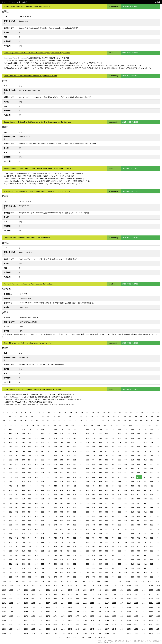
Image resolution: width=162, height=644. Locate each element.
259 (126, 451)
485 (132, 490)
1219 (63, 625)
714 (158, 529)
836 (139, 551)
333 (120, 464)
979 (94, 577)
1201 (92, 620)
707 (113, 529)
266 (10, 455)
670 (36, 525)
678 (87, 525)
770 (36, 542)
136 (139, 429)
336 (139, 464)
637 (145, 516)
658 (120, 521)
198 (55, 442)
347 (49, 469)
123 (55, 429)
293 (23, 460)
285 (132, 455)
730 (100, 534)
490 (4, 495)
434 (126, 481)
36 (32, 416)
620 (36, 516)
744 (30, 538)
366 (10, 473)
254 (94, 451)
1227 (121, 625)
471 (42, 490)
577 (81, 508)
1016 (26, 586)
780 (100, 542)
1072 (114, 594)
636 (139, 516)
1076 (143, 594)
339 (158, 464)
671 (42, 525)
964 (158, 573)
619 (30, 516)
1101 (4, 603)
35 (26, 416)
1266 (85, 633)
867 (17, 560)
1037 (19, 590)
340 (4, 469)
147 (49, 434)
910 (132, 564)
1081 (19, 599)
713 (152, 529)
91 (16, 425)
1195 (48, 620)
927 (81, 568)
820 (36, 551)
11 (54, 412)
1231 (151, 625)
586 (139, 508)
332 (113, 464)
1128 (41, 607)
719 (30, 534)
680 (100, 525)
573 (55, 508)
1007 (120, 581)
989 (158, 577)
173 (55, 438)
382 (113, 473)
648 (55, 521)
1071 (107, 594)
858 (120, 555)
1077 (151, 594)
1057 (4, 594)
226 (75, 447)
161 (139, 434)
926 (75, 568)
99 (60, 425)
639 (158, 516)
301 (75, 460)
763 (152, 538)
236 (139, 447)
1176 (70, 616)
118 (23, 429)
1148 (26, 612)
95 (38, 425)
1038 (26, 590)
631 (107, 516)
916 (10, 568)
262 (145, 451)
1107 (48, 603)
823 (55, 551)
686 (139, 525)
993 (24, 581)
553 (87, 503)
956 (107, 573)
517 (17, 499)
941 (10, 573)
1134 (85, 607)
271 (42, 455)
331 (107, 464)
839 (158, 551)
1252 (143, 629)
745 (36, 538)
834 (126, 551)
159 (126, 434)
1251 (136, 629)
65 (32, 421)
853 (87, 555)
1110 (70, 603)
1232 (158, 625)
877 (81, 560)
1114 (99, 603)
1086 (55, 599)
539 (158, 499)
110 (130, 425)
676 (75, 525)
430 (100, 481)
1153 (63, 612)
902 (81, 564)
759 (126, 538)
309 (126, 460)
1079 (4, 599)
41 (59, 416)
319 (30, 464)
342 (17, 469)
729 (94, 534)
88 (158, 421)
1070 (99, 594)
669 (30, 525)
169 (30, 438)
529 (94, 499)
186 (139, 438)
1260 (41, 633)
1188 (158, 616)
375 (68, 473)
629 (94, 516)
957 (113, 573)
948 (55, 573)
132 (113, 429)
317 (17, 464)
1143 (151, 607)
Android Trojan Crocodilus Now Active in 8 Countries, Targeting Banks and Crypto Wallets (37, 53)
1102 (11, 603)
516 (10, 499)
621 (42, 516)
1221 (77, 625)
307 (113, 460)
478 (87, 490)
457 (113, 486)
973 (55, 577)
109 (124, 425)
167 (17, 438)
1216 (41, 625)
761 (139, 538)
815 (4, 551)
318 (23, 464)
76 (92, 421)
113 (150, 425)
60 (4, 421)
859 (126, 555)
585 (132, 508)
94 (33, 425)
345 (36, 469)
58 (152, 416)
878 (87, 560)
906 (107, 564)
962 (145, 573)
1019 (48, 586)
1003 (91, 581)
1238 (41, 629)
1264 (70, 633)
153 (87, 434)
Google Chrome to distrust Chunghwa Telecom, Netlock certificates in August (32, 389)
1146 (11, 612)
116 (10, 429)
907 (113, 564)
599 (62, 512)
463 (152, 486)
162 (145, 434)
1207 (136, 620)
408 (120, 477)
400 (68, 477)
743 (23, 538)
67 (43, 421)
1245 (92, 629)
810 (132, 547)
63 (21, 421)
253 (87, 451)
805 (100, 547)
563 (152, 503)
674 (62, 525)
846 (42, 555)
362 (145, 469)
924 (62, 568)
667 (17, 525)
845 (36, 555)
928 (87, 568)
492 (17, 495)
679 (94, 525)
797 (49, 547)
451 (75, 486)
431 (107, 481)
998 (56, 581)
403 (87, 477)
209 (126, 442)
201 (75, 442)
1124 (11, 607)
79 (108, 421)
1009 (135, 581)
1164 (143, 612)
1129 (48, 607)
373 (55, 473)
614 (158, 512)
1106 (41, 603)
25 (131, 412)
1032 (143, 586)
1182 (114, 616)
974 (62, 577)
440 (4, 486)
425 (68, 481)
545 (36, 503)
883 (120, 560)
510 (132, 495)
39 (48, 416)
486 (139, 490)
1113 (92, 603)
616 (10, 516)
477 (81, 490)
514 (158, 495)
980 (100, 577)
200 (68, 442)
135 (132, 429)
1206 (129, 620)
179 (94, 438)
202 (81, 442)
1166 (158, 612)
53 (125, 416)
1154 (70, 612)
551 (75, 503)
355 (100, 469)
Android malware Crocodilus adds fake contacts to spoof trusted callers (30, 76)
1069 (92, 594)
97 (49, 425)
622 (49, 516)
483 (120, 490)
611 (139, 512)
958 (120, 573)
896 (42, 564)
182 (113, 438)
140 (4, 434)
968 (23, 577)
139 (158, 429)
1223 (92, 625)
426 (75, 481)
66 (37, 421)
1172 (41, 616)
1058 (11, 594)
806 (107, 547)
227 (81, 447)
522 (49, 499)
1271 (121, 633)
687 (145, 525)
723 (55, 534)
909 (126, 564)
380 (100, 473)
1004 (98, 581)
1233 (4, 629)
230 (100, 447)
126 (75, 429)
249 (62, 451)
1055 (151, 590)
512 (145, 495)
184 (126, 438)
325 (68, 464)
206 (107, 442)
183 (120, 438)
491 (10, 495)
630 (100, 516)
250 (68, 451)
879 (94, 560)
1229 (136, 625)
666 (10, 525)
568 (23, 508)
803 (87, 547)
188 (152, 438)
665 (4, 525)
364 (158, 469)
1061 (33, 594)
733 (120, 534)
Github (158, 2)
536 (139, 499)
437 (145, 481)
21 (109, 412)
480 (100, 490)
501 (75, 495)
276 (75, 455)
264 (158, 451)
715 (4, 534)
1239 (48, 629)
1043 (63, 590)
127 (81, 429)
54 (130, 416)
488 (152, 490)
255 (100, 451)
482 (113, 490)
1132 (70, 607)
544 (30, 503)
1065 (63, 594)
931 (107, 568)
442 (17, 486)
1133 (77, 607)
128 (87, 429)
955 (100, 573)
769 (30, 542)
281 (107, 455)
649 (62, 521)
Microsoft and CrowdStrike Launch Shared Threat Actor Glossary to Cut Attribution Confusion (38, 168)
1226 (114, 625)
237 (145, 447)
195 (36, 442)
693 (23, 529)
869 (30, 560)
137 (145, 429)
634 (126, 516)
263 (152, 451)
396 (42, 477)
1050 (114, 590)
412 (145, 477)
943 (23, 573)
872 (49, 560)
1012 (157, 581)
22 (115, 412)
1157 (92, 612)
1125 (19, 607)
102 (79, 425)
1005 (106, 581)
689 (158, 525)
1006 (113, 581)
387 (145, 473)
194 (30, 442)
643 (23, 521)
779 (94, 542)
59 (158, 416)
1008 (128, 581)
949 (62, 573)
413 (152, 477)
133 (120, 429)
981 (107, 577)
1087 (63, 599)
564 (158, 503)
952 (81, 573)
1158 (99, 612)
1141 (136, 607)
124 (62, 429)
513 (152, 495)
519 (30, 499)
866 (10, 560)
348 (55, 469)
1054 (143, 590)
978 (87, 577)
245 (36, 451)
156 (107, 434)
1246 (99, 629)
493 (23, 495)
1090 (85, 599)
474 (62, 490)
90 (11, 425)
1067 (77, 594)
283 (120, 455)
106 (105, 425)
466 (10, 490)
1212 (11, 625)
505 (100, 495)
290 (4, 460)
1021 (63, 586)
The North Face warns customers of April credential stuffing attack (28, 284)
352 (81, 469)
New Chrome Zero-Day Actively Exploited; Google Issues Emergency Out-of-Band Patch (37, 191)
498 (55, 495)
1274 (143, 633)
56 (141, 416)
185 (132, 438)
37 (37, 416)
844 (30, 555)
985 (132, 577)
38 (43, 416)
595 (36, 512)
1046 (85, 590)
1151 (48, 612)
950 (68, 573)
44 (76, 416)
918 (23, 568)
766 (10, 542)
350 (68, 469)
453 (87, 486)
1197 (63, 620)
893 (23, 564)
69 (54, 421)
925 (68, 568)
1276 (158, 633)
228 (87, 447)
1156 (85, 612)
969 (30, 577)
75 (86, 421)
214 (158, 442)
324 (62, 464)
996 (43, 581)
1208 (143, 620)
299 (62, 460)
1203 (107, 620)
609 (126, 512)
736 (139, 534)
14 (71, 412)
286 (139, 455)
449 (62, 486)
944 (30, 573)
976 (75, 577)
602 (81, 512)
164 (158, 434)
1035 (4, 590)
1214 (26, 625)
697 (49, 529)
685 (132, 525)
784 (126, 542)
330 (100, 464)
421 (42, 481)
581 (107, 508)
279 (94, 455)
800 (68, 547)
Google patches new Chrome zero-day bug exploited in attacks (27, 6)
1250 (129, 629)
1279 (75, 638)
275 (68, 455)
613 (152, 512)
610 (132, 512)
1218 (55, 625)
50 (108, 416)
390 (4, 477)
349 (62, 469)
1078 (158, 594)
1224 (99, 625)
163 (152, 434)
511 (139, 495)
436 (139, 481)
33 (15, 416)
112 (143, 425)
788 (152, 542)
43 (70, 416)
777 (81, 542)
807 (113, 547)
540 (4, 503)
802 (81, 547)
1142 (143, 607)
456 (107, 486)
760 (132, 538)
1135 (92, 607)
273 (55, 455)
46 (86, 416)
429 (94, 481)
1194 (41, 620)
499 (62, 495)
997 (49, 581)
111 (137, 425)
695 (36, 529)
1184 (129, 616)
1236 (26, 629)
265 (4, 455)
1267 (92, 633)
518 (23, 499)
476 (75, 490)
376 (75, 473)
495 (36, 495)
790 (4, 547)
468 (23, 490)
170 (36, 438)
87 (152, 421)
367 (17, 473)
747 (49, 538)
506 (107, 495)
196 (42, 442)
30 (158, 412)
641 (10, 521)
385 (132, 473)
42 (65, 416)
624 (62, 516)
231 (107, 447)
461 (139, 486)
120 (36, 429)
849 (62, 555)
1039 (33, 590)
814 (158, 547)
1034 (158, 586)
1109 (63, 603)
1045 (77, 590)
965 (4, 577)
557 (113, 503)
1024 (85, 586)
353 (87, 469)
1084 (41, 599)
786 (139, 542)
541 (10, 503)
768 (23, 542)
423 (55, 481)
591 (10, 512)
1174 (55, 616)
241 (10, 451)
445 (36, 486)
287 (145, 455)
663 (152, 521)
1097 (136, 599)
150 (68, 434)
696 (42, 529)
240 (4, 451)
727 (81, 534)
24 (126, 412)
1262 (55, 633)
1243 (77, 629)
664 (158, 521)
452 (81, 486)
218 (23, 447)
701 (75, 529)
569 (30, 508)
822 (49, 551)
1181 (107, 616)
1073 (121, 594)
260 (132, 451)
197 (49, 442)
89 (5, 425)
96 (44, 425)
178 (87, 438)
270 (36, 455)
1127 (33, 607)
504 (94, 495)
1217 (48, 625)
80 (114, 421)
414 (158, 477)
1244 (85, 629)
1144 (158, 607)
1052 (129, 590)
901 (75, 564)
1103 (19, 603)
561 (139, 503)
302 (81, 460)
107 (111, 425)
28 (148, 412)
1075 (136, 594)
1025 (92, 586)
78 (103, 421)
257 (113, 451)
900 (68, 564)
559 (126, 503)
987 (145, 577)
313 (152, 460)
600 (68, 512)
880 (100, 560)
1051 (121, 590)
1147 (19, 612)
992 (17, 581)
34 (21, 416)
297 (49, 460)
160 (132, 434)
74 (81, 421)
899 (62, 564)
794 (30, 547)
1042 (55, 590)
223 (55, 447)
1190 (11, 620)
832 (113, 551)
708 (120, 529)
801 (75, 547)
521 (42, 499)
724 (62, 534)
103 (85, 425)
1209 (151, 620)
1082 (26, 599)
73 (76, 421)
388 (152, 473)
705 (100, 529)
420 (36, 481)
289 (158, 455)
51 (114, 416)
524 (62, 499)
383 (120, 473)
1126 (26, 607)
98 (55, 425)
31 (4, 416)
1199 (77, 620)
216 (10, 447)
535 (132, 499)
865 (4, 560)
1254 (158, 629)
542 (17, 503)
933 (120, 568)
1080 (11, 599)
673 (55, 525)
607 (113, 512)
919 (30, 568)
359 (126, 469)
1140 (129, 607)
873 (55, 560)
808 (120, 547)
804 (94, 547)
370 (36, 473)
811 (139, 547)
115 (4, 429)
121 (42, 429)
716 (10, 534)
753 (87, 538)
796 (42, 547)
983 (120, 577)
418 (23, 481)
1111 (77, 603)
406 (107, 477)
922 (49, 568)
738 (152, 534)
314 (158, 460)
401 (75, 477)
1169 (19, 616)
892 (17, 564)
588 (152, 508)
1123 (4, 607)
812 (145, 547)
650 (68, 521)
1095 (121, 599)
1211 (4, 625)
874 (62, 560)
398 (55, 477)
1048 (99, 590)
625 (68, 516)
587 (145, 508)
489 (158, 490)
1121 (151, 603)
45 (81, 416)
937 (145, 568)
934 (126, 568)
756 (107, 538)
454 (94, 486)
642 (17, 521)
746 (42, 538)
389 (158, 473)
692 (17, 529)
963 (152, 573)
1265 (77, 633)
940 (4, 573)
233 (120, 447)
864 (158, 555)
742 (17, 538)
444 (30, 486)
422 (49, 481)
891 (10, 564)
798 (55, 547)
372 (49, 473)
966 (10, 577)
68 (48, 421)
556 (107, 503)
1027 (107, 586)
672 (49, 525)
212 (145, 442)
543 (23, 503)
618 (23, 516)
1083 (33, 599)
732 (113, 534)
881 (107, 560)
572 (49, 508)
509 (126, 495)
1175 (63, 616)
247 (49, 451)
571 (42, 508)
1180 (99, 616)
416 (10, 481)
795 (36, 547)
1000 (69, 581)
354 (94, 469)
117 (17, 429)
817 (17, 551)
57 (147, 416)
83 (130, 421)
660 (132, 521)
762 (145, 538)
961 (139, 573)
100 (66, 425)
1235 (19, 629)
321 (42, 464)
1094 (114, 599)
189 (158, 438)
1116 (114, 603)
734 (126, 534)
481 (107, 490)
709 (126, 529)
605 (100, 512)
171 (42, 438)
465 (4, 490)
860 (132, 555)
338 (152, 464)
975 (68, 577)
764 (158, 538)
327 (81, 464)
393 (23, 477)
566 (10, 508)
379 (94, 473)
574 (62, 508)
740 (4, 538)
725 (68, 534)
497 (49, 495)
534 (126, 499)
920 (36, 568)
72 (70, 421)
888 (152, 560)
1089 (77, 599)
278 (87, 455)
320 (36, 464)
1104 (26, 603)
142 (17, 434)
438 (152, 481)
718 (23, 534)
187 (145, 438)
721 (42, 534)
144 (30, 434)
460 (132, 486)
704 (94, 529)
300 (68, 460)
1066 (70, 594)
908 (120, 564)
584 (126, 508)
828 (87, 551)
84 (136, 421)
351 (75, 469)
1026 (99, 586)
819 (30, 551)
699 (62, 529)
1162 (129, 612)
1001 (76, 581)
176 (75, 438)
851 (75, 555)
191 (10, 442)
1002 (84, 581)
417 (17, 481)
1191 (19, 620)
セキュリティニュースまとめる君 (14, 2)
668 (23, 525)
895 (36, 564)
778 (87, 542)
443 (23, 486)
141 (10, 434)
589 (158, 508)
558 (120, 503)
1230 (143, 625)
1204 (114, 620)
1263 (63, 633)
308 (120, 460)
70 (59, 421)
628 (87, 516)
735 (132, 534)
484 (126, 490)
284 (126, 455)
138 (152, 429)
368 (23, 473)
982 (113, 577)
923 (55, 568)
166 (10, 438)
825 (68, 551)
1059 (19, 594)
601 (75, 512)
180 (100, 438)
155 (100, 434)
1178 (85, 616)
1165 (151, 612)
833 (120, 551)
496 (42, 495)
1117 (121, 603)
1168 (11, 616)
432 (113, 481)
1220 (70, 625)
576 (75, 508)
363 (152, 469)
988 (152, 577)
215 (4, 447)
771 (42, 542)
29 (153, 412)
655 (100, 521)
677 (81, 525)
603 (87, 512)
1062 (41, 594)
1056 (158, 590)
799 (62, 547)
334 (126, 464)
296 (42, 460)
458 (120, 486)
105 (98, 425)
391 (10, 477)
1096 (129, 599)
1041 (48, 590)
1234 (11, 629)
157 (113, 434)
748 (55, 538)
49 (103, 416)
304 (94, 460)
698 (55, 529)
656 (107, 521)
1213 (19, 625)
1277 (60, 638)
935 (132, 568)
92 (22, 425)
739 (158, 534)
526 (75, 499)
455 (100, 486)
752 (81, 538)
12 (60, 412)
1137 (107, 607)
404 (94, 477)
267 (17, 455)
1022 (70, 586)
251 (75, 451)
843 (23, 555)
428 (87, 481)
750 (68, 538)
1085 (48, 599)
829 (94, 551)
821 (42, 551)
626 (75, 516)
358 (120, 469)
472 (49, 490)
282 (113, 455)
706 (107, 529)
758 (120, 538)
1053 (136, 590)
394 (30, 477)
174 (62, 438)
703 (87, 529)
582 (113, 508)
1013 (4, 586)
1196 (55, 620)
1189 (4, 620)
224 (62, 447)
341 (10, 469)
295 (36, 460)
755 (100, 538)
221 (42, 447)
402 (81, 477)
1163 (136, 612)
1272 (129, 633)
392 (17, 477)
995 (36, 581)
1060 (26, 594)
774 (62, 542)
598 (55, 512)
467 (17, 490)
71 (65, 421)
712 (145, 529)
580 (100, 508)
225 (68, 447)
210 (132, 442)
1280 (82, 638)
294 (30, 460)
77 (97, 421)
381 (107, 473)
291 (10, 460)
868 (23, 560)
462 (145, 486)
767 (17, 542)
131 (107, 429)
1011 (150, 581)
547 (49, 503)
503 (87, 495)
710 (132, 529)
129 (94, 429)
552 (81, 503)
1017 (33, 586)
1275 (151, 633)
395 (36, 477)
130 (100, 429)
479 (94, 490)
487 (145, 490)
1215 (33, 625)
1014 (11, 586)
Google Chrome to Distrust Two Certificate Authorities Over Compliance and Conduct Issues (38, 122)
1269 (107, 633)
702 (81, 529)
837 (145, 551)
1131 (63, 607)
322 (49, 464)
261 (139, 451)
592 (17, 512)
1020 (55, 586)
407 (113, 477)
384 (126, 473)
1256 (11, 633)
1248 (114, 629)
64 (26, 421)
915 (4, 568)
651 (75, 521)
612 (145, 512)
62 (15, 421)
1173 (48, 616)
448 (55, 486)
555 (100, 503)
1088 (70, 599)
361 (139, 469)
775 (68, 542)
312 (145, 460)
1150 (41, 612)
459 (126, 486)
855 (100, 555)
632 (113, 516)
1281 (90, 638)
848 (55, 555)
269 (30, 455)
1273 (136, 633)
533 (120, 499)
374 (62, 473)
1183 (121, 616)
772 (49, 542)
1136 (99, 607)
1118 (129, 603)
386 (139, 473)
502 (81, 495)
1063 (48, 594)
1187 (151, 616)
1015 (19, 586)
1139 (121, 607)
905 (100, 564)
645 (36, 521)
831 (107, 551)
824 (62, 551)
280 (100, 455)
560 (132, 503)
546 (42, 503)
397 (49, 477)
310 (132, 460)
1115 (107, 603)
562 (145, 503)
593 (23, 512)
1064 (55, 594)
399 (62, 477)
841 (10, 555)
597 (49, 512)
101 (73, 425)
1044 (70, 590)
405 (100, 477)
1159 (107, 612)
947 (49, 573)
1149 (33, 612)
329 (94, 464)
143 (23, 434)
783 (120, 542)
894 (30, 564)
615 (4, 516)
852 (81, 555)
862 (145, 555)
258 (120, 451)
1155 (77, 612)
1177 (77, 616)
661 (139, 521)
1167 (4, 616)
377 (81, 473)
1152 (55, 612)
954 (94, 573)
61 (10, 421)
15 (76, 412)
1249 (121, 629)
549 (62, 503)
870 (36, 560)
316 (10, 464)
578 (87, 508)
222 (49, 447)
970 (36, 577)
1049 (107, 590)
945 (36, 573)
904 (94, 564)
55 (136, 416)
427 (81, 481)
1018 (41, 586)
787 (145, 542)
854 (94, 555)
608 (120, 512)
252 (81, 451)
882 (113, 560)
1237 (33, 629)
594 (30, 512)
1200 (85, 620)
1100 (158, 599)
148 (55, 434)
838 (152, 551)
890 (4, 564)
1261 (48, 633)
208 (120, 442)
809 (126, 547)
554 (94, 503)
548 (55, 503)
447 (49, 486)
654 (94, 521)
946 (42, 573)
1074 (129, 594)
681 (107, 525)
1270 (114, 633)
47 (92, 416)
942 (17, 573)
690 (4, 529)
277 (81, 455)
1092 (99, 599)
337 (145, 464)
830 (100, 551)
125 (68, 429)
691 (10, 529)
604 (94, 512)
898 (55, 564)
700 (68, 529)
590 (4, 512)
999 (62, 581)
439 (158, 481)
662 (145, 521)
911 (139, 564)
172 (49, 438)
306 (107, 460)
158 (120, 434)
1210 (158, 620)
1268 (99, 633)
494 (30, 495)
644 (30, 521)
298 (55, 460)
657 (113, 521)
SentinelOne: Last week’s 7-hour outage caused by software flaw (28, 343)
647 (49, 521)
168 (23, 438)
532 (113, 499)
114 (156, 425)
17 (87, 412)
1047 (92, 590)
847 (49, 555)
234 (126, 447)
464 (158, 486)
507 (113, 495)
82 (125, 421)
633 (120, 516)
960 (132, 573)
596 (42, 512)
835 (132, 551)
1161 (121, 612)
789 (158, 542)
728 (87, 534)
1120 (143, 603)
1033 (151, 586)
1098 (143, 599)
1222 (85, 625)
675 (68, 525)
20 (104, 412)
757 (113, 538)
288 (152, 455)
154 (94, 434)
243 (23, 451)
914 (158, 564)
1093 (107, 599)
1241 (63, 629)
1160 (114, 612)
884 (126, 560)
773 (55, 542)
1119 (136, 603)
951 (75, 573)
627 (81, 516)
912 (145, 564)
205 (100, 442)
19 (98, 412)
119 (30, 429)
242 (17, 451)
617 (17, 516)
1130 (55, 607)
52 (119, 416)
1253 (151, 629)
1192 (26, 620)
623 (55, 516)
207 (113, 442)
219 (30, 447)
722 (49, 534)
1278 (68, 638)
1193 (33, 620)
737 (145, 534)
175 (68, 438)
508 (120, 495)
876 (75, 560)
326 (75, 464)
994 (30, 581)
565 (4, 508)
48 (97, 416)
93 (27, 425)
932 (113, 568)
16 (82, 412)
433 (120, 481)
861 (139, 555)
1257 (19, 633)
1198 (70, 620)
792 (17, 547)
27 (142, 412)
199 (62, 442)
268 (23, 455)
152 (81, 434)
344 (30, 469)
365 (4, 473)
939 (158, 568)
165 (4, 438)
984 (126, 577)
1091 (92, 599)
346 (42, 469)
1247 (107, 629)
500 (68, 495)
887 (145, 560)
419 (30, 481)
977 (81, 577)
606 (107, 512)
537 (145, 499)
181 (107, 438)
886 (139, 560)
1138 (114, 607)
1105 (33, 603)
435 (132, 481)
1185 (136, 616)
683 (120, 525)
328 (87, 464)
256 (107, 451)
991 (11, 581)
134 (126, 429)
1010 (142, 581)
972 (49, 577)
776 (75, 542)
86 (147, 421)
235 (132, 447)
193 (23, 442)
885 (132, 560)
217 (17, 447)
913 (152, 564)
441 (10, 486)
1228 (129, 625)
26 (137, 412)
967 (17, 577)
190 (4, 442)
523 (55, 499)
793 (23, 547)
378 (87, 473)
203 (87, 442)
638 (152, 516)
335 (132, 464)
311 (139, 460)
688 (152, 525)
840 (4, 555)
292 (17, 460)
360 (132, 469)
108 (118, 425)
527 (81, 499)
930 (100, 568)
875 (68, 560)
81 (119, 421)
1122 (158, 603)
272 (49, 455)
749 (62, 538)
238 (152, 447)
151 (75, 434)
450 (68, 486)
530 (100, 499)
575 (68, 508)
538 (152, 499)
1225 (107, 625)
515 (4, 499)
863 (152, 555)
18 (93, 412)
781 (107, 542)
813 (152, 547)
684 (126, 525)
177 (81, 438)
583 (120, 508)
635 (132, 516)
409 (126, 477)
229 (94, 447)
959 (126, 573)
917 (17, 568)
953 (87, 573)
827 (81, 551)
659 (126, 521)
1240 (55, 629)
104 (92, 425)
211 (139, 442)
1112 (85, 603)
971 (42, 577)
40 (54, 416)
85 (141, 421)
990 (4, 581)
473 (55, 490)
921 (42, 568)
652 (81, 521)
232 (113, 447)
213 (152, 442)
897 (49, 564)
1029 (121, 586)
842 (17, 555)
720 (36, 534)
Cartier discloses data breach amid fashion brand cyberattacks (27, 238)
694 (30, 529)
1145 (4, 612)
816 (10, 551)
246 (42, 451)
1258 (26, 633)
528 (87, 499)
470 (36, 490)
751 (75, 538)
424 (62, 481)
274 (62, 455)
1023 (77, 586)
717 (17, 534)
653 (87, 521)
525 (68, 499)
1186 (143, 616)
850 (68, 555)
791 (10, 547)
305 (100, 460)
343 (23, 469)
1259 (33, 633)
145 (36, 434)
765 (4, 542)
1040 (41, 590)
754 (94, 538)
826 (75, 551)
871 (42, 560)
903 (87, 564)
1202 (99, 620)
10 (49, 412)
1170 (26, 616)
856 (107, 555)
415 (4, 481)
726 (75, 534)
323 (55, 464)
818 (23, 551)
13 (65, 412)
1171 (33, 616)
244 (30, 451)
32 (10, 416)
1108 (55, 603)
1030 (129, 586)
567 (17, 508)
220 (36, 447)
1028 (114, 586)
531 (107, 499)
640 (4, 521)
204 (94, 442)
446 (42, 486)
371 (42, 473)
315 (4, 464)
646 (42, 521)
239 (158, 447)
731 (107, 534)
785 (132, 542)
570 (36, 508)
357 (113, 469)
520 (36, 499)
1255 (4, 633)
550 (68, 503)
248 (55, 451)
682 (113, 525)
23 (120, 412)
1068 (85, 594)
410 (132, 477)
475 (68, 490)
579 (94, 508)
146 (42, 434)
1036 (11, 590)
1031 (136, 586)
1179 (92, 616)
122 (49, 429)
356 (107, 469)
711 (139, 529)
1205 (121, 620)
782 (113, 542)
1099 (151, 599)
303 (87, 460)
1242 (70, 629)
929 (94, 568)
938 (152, 568)
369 (30, 473)
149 (62, 434)
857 (113, 555)
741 (10, 538)
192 (17, 442)
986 (139, 577)
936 (139, 568)
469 (30, 490)
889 (158, 560)
